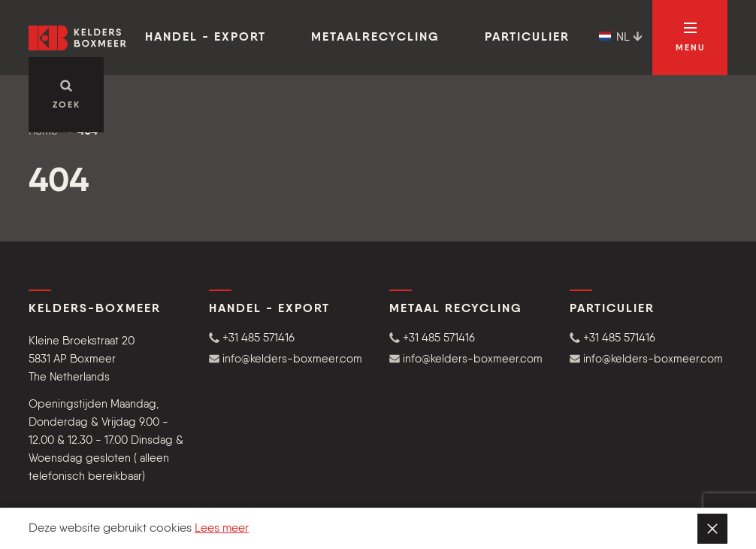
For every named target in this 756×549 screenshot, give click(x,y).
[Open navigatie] (690, 38)
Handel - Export (206, 38)
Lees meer (222, 529)
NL (621, 38)
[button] (288, 338)
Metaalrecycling (375, 38)
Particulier (527, 38)
